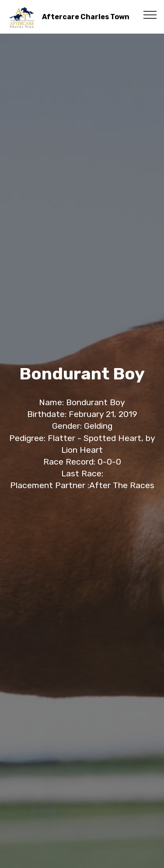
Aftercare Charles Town (86, 17)
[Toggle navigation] (150, 14)
